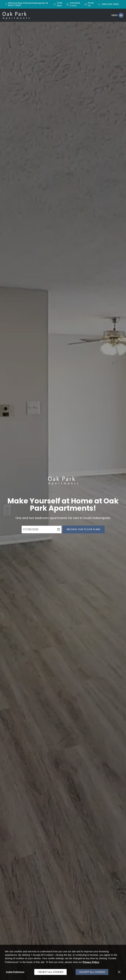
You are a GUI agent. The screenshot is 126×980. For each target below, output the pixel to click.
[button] (58, 4)
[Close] (119, 972)
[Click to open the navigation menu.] (118, 15)
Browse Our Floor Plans (84, 529)
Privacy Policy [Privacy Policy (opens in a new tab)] (91, 962)
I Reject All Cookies (51, 972)
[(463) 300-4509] (108, 4)
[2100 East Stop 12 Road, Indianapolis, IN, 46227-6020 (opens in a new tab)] (28, 4)
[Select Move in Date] (39, 529)
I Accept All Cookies (92, 972)
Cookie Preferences (15, 972)
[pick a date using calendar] (59, 529)
